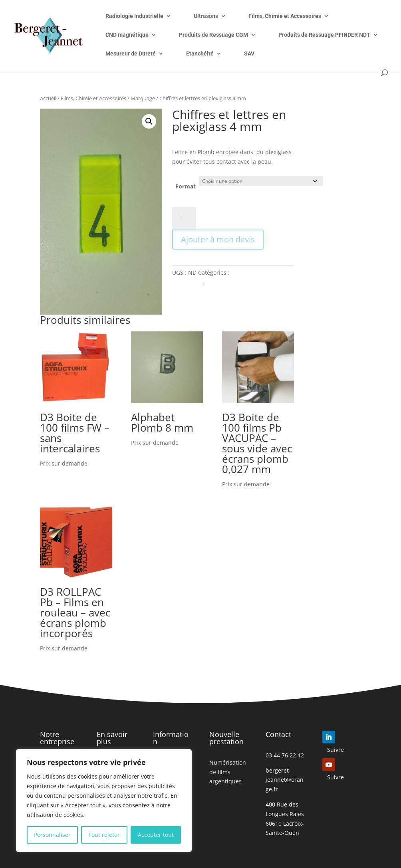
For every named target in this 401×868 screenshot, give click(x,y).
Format (186, 186)
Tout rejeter (104, 835)
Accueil (48, 98)
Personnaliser (52, 835)
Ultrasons (206, 16)
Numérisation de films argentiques (228, 772)
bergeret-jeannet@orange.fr (285, 780)
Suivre (335, 750)
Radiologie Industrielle (134, 16)
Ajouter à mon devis (218, 239)
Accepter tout (156, 835)
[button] (149, 121)
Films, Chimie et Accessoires (285, 16)
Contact (278, 734)
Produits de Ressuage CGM (213, 35)
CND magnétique (127, 35)
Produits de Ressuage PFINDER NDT (324, 35)
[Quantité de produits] (184, 218)
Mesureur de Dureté (131, 54)
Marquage (143, 98)
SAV (249, 54)
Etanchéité (200, 54)
